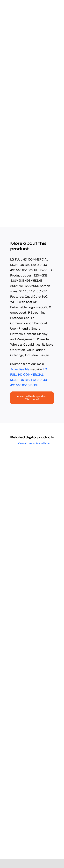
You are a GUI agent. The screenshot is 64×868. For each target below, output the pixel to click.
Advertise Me (20, 369)
